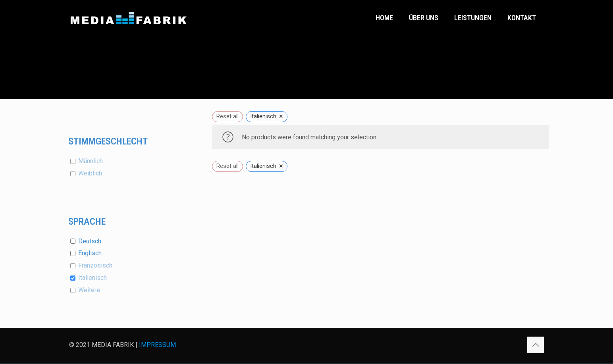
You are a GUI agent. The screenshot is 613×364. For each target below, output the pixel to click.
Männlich (91, 161)
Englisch (90, 253)
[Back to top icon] (536, 345)
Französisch (95, 265)
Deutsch (90, 241)
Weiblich (90, 173)
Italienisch (93, 278)
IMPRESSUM (157, 345)
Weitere (89, 290)
